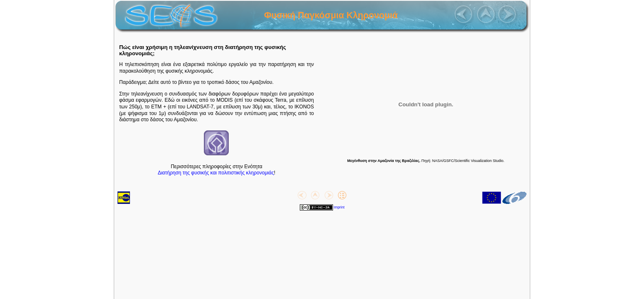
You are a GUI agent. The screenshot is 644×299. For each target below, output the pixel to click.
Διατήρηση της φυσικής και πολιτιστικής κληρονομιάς (216, 173)
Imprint (339, 207)
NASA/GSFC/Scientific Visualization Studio (468, 161)
